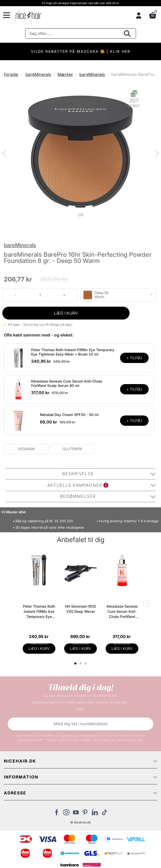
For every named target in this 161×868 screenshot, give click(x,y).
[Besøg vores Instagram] (66, 814)
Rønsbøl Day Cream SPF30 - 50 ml (69, 415)
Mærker (65, 74)
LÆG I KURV (66, 313)
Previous (5, 154)
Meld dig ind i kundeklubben (81, 724)
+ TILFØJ (134, 358)
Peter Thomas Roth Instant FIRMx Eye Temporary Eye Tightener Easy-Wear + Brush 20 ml (73, 352)
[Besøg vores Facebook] (57, 814)
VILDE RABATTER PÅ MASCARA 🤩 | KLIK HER (81, 51)
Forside (11, 74)
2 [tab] (81, 663)
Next (156, 154)
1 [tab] (76, 663)
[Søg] (81, 33)
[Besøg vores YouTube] (76, 814)
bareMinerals (38, 74)
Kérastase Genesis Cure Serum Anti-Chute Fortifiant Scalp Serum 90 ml (67, 383)
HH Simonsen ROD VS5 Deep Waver (80, 609)
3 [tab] (86, 663)
